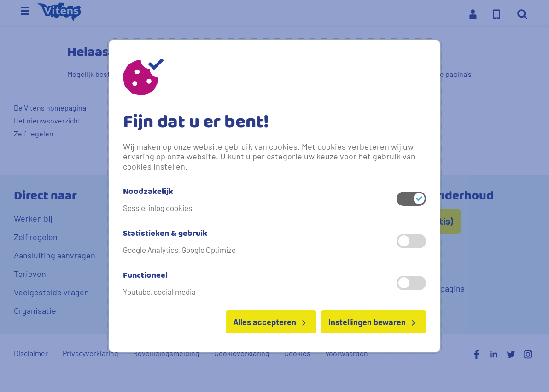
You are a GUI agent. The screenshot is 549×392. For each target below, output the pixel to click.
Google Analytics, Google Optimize (179, 250)
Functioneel (145, 276)
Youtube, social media (159, 292)
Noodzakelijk (148, 192)
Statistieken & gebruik (165, 234)
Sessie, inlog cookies (158, 208)
